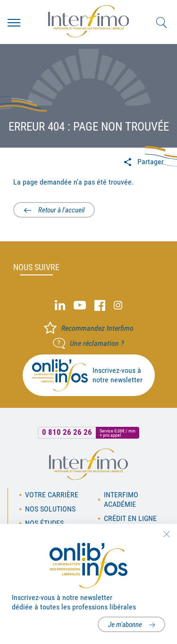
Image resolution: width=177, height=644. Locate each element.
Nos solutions (50, 509)
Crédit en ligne (130, 518)
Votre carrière (52, 495)
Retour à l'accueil (61, 210)
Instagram (118, 305)
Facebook (100, 305)
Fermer (166, 534)
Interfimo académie (121, 499)
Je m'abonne (125, 625)
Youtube (80, 305)
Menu (14, 23)
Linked (60, 305)
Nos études (44, 523)
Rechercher (161, 23)
